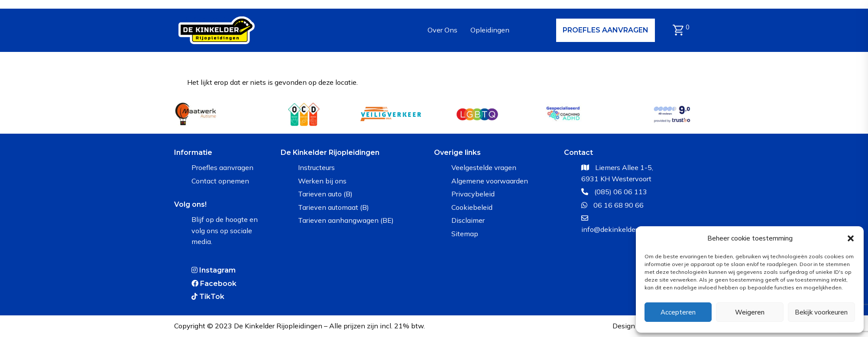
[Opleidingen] (490, 30)
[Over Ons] (442, 30)
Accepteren (678, 312)
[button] (851, 238)
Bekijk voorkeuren (821, 312)
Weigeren (750, 312)
